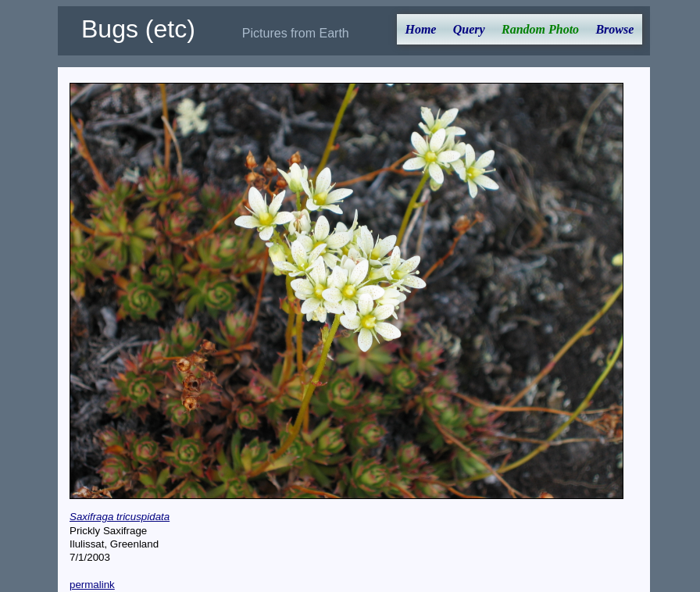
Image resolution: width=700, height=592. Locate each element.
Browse (614, 29)
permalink (92, 585)
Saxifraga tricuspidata (120, 517)
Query (469, 29)
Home (420, 29)
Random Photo (540, 29)
